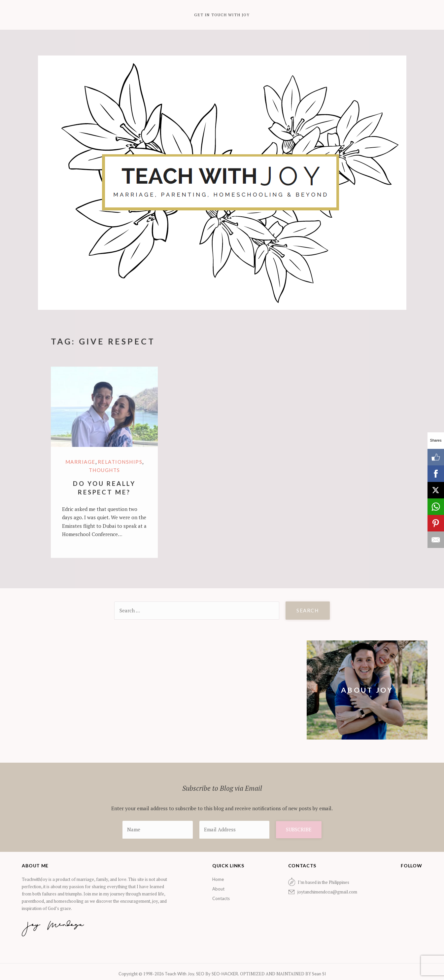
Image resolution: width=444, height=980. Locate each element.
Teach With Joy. (180, 974)
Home (218, 879)
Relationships (120, 462)
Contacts (221, 898)
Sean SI (318, 974)
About (218, 889)
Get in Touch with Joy (222, 15)
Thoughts (104, 470)
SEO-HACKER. (226, 974)
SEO (200, 974)
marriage (80, 462)
